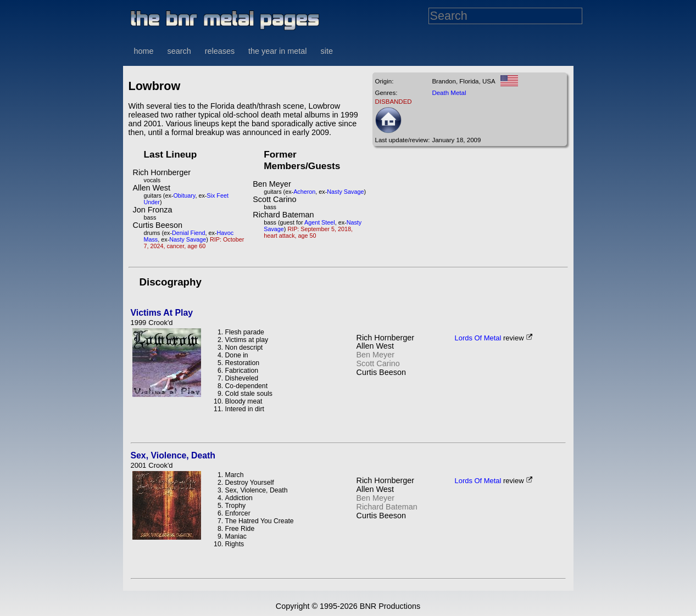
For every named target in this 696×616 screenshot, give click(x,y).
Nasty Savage (188, 239)
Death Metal (449, 93)
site (327, 51)
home (144, 51)
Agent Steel (320, 222)
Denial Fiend (189, 233)
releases (220, 51)
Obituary (184, 195)
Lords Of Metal (478, 338)
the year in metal (277, 51)
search (179, 51)
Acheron (304, 192)
